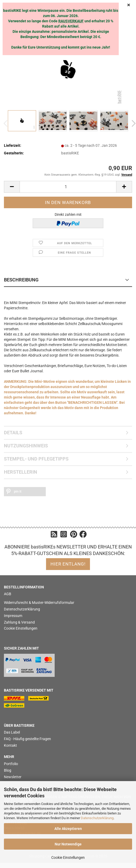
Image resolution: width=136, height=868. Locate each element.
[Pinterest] (74, 536)
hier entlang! (68, 564)
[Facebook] (83, 536)
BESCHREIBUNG (21, 280)
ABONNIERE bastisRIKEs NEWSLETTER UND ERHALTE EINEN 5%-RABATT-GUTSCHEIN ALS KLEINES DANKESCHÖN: (68, 550)
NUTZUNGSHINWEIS (26, 446)
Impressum (13, 616)
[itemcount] (68, 187)
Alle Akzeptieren (68, 829)
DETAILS (13, 433)
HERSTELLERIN (21, 472)
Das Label (12, 732)
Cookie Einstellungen (68, 857)
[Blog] (54, 536)
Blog (8, 770)
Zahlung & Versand (19, 622)
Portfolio (11, 764)
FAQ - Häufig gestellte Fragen (27, 739)
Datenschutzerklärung (97, 818)
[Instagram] (64, 536)
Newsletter (13, 777)
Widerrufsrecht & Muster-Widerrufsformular (39, 603)
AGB (8, 594)
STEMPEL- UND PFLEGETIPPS (36, 459)
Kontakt (10, 745)
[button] (25, 492)
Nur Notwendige (68, 844)
